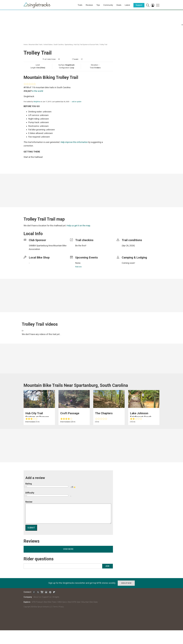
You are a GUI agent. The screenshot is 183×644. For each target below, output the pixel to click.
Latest (127, 5)
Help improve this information (74, 142)
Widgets (56, 597)
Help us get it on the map (78, 226)
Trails (80, 5)
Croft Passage (70, 413)
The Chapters (104, 413)
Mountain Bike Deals (90, 602)
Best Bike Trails (50, 602)
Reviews (89, 5)
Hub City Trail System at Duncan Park (86, 45)
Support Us (47, 597)
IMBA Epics (62, 602)
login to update (127, 249)
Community (108, 5)
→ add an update (76, 102)
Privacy (61, 607)
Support (139, 5)
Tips (98, 5)
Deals (119, 5)
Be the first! (81, 246)
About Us (37, 597)
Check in (86, 59)
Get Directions (50, 59)
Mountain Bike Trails (36, 45)
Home (26, 45)
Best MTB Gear (74, 602)
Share (76, 59)
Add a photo (65, 59)
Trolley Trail (103, 45)
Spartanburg (69, 45)
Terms (55, 607)
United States (48, 45)
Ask (108, 566)
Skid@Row (37, 102)
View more (68, 549)
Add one (78, 267)
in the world (38, 91)
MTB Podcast (37, 602)
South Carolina (59, 45)
